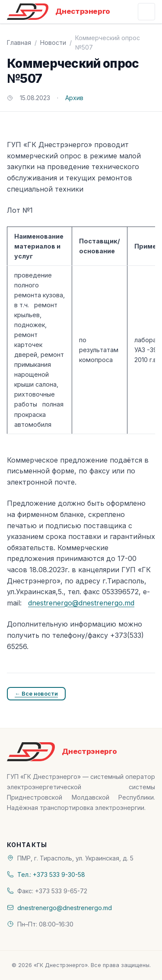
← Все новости (36, 693)
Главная (19, 43)
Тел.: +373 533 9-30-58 (51, 874)
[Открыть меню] (146, 12)
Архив (74, 98)
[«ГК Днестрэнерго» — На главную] (59, 12)
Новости (53, 43)
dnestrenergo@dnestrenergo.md (81, 603)
